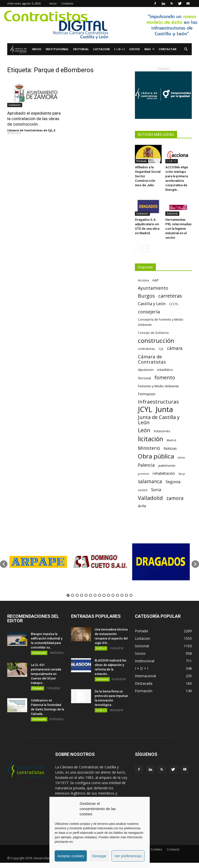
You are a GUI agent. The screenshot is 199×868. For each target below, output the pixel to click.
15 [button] (131, 595)
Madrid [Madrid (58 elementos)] (171, 440)
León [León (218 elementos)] (144, 430)
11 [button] (113, 595)
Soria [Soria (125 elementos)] (156, 490)
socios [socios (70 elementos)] (143, 490)
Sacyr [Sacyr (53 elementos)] (182, 474)
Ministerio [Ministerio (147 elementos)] (149, 448)
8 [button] (99, 595)
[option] (38, 562)
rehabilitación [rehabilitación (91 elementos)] (164, 473)
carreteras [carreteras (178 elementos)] (170, 296)
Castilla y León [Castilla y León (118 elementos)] (152, 304)
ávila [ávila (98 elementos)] (142, 506)
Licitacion (101, 49)
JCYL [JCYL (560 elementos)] (145, 409)
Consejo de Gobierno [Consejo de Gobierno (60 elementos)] (153, 333)
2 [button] (73, 595)
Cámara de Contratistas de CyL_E (31, 130)
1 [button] (68, 595)
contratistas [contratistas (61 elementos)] (147, 349)
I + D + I (119, 49)
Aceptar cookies (71, 856)
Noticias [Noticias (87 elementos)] (170, 448)
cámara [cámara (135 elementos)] (175, 348)
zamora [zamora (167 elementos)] (175, 498)
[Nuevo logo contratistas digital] (99, 25)
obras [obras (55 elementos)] (181, 457)
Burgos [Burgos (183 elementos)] (146, 296)
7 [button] (95, 595)
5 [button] (86, 595)
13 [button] (122, 595)
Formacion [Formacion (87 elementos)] (147, 394)
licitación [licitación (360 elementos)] (150, 439)
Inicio (53, 3)
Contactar (168, 49)
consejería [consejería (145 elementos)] (149, 312)
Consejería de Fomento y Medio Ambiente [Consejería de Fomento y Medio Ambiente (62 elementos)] (161, 322)
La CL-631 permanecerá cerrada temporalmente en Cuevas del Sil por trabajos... (46, 674)
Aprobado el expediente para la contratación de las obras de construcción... (34, 119)
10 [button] (108, 595)
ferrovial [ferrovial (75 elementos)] (144, 378)
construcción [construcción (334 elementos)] (156, 340)
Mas (149, 49)
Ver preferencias (128, 856)
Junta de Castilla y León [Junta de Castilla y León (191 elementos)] (159, 420)
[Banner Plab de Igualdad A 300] (163, 95)
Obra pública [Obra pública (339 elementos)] (156, 456)
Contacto (67, 3)
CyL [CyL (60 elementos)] (161, 349)
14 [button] (126, 595)
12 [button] (117, 595)
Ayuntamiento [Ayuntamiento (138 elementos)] (153, 288)
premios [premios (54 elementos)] (144, 474)
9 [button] (104, 595)
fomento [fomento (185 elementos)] (165, 377)
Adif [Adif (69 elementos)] (155, 280)
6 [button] (91, 595)
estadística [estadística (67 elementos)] (165, 370)
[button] (186, 49)
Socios (135, 49)
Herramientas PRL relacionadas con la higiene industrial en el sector (178, 229)
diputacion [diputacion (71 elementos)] (146, 370)
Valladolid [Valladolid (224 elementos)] (150, 498)
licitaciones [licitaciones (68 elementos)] (162, 431)
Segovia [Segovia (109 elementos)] (173, 482)
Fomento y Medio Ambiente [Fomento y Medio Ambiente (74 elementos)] (158, 386)
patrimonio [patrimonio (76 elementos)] (167, 465)
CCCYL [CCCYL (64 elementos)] (174, 304)
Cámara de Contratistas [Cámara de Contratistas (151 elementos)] (152, 359)
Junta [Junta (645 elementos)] (164, 409)
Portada (142, 161)
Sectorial (81, 49)
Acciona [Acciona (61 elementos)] (143, 280)
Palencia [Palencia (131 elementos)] (146, 465)
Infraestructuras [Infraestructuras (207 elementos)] (158, 402)
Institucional (57, 49)
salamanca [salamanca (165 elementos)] (150, 482)
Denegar (99, 856)
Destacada (39, 653)
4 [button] (82, 595)
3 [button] (77, 595)
